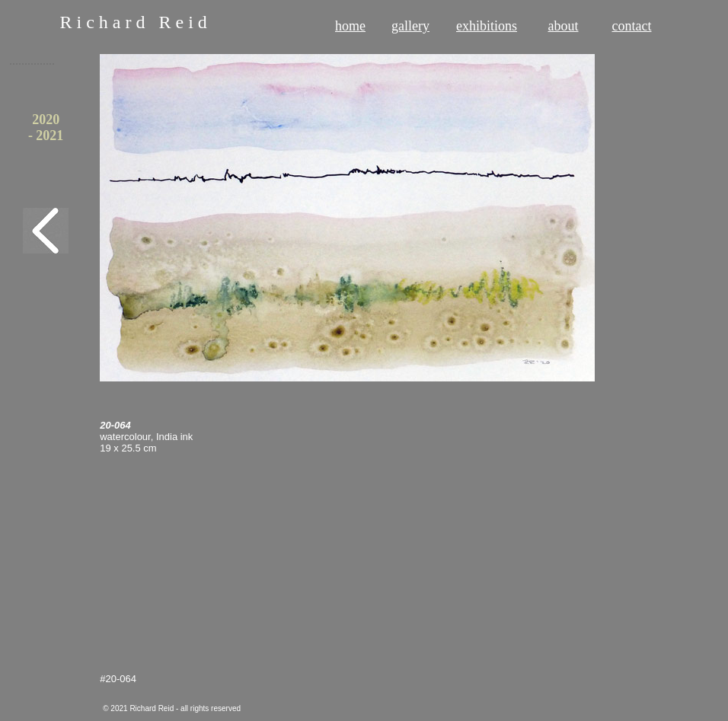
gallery (410, 26)
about (564, 26)
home (350, 26)
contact (632, 26)
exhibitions (487, 26)
